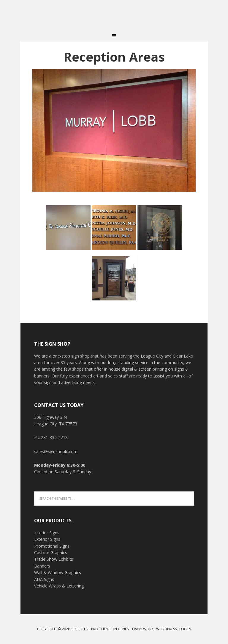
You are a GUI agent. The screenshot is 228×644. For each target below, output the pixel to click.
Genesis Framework (136, 629)
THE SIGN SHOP (114, 15)
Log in (185, 629)
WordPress (166, 629)
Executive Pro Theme (92, 629)
